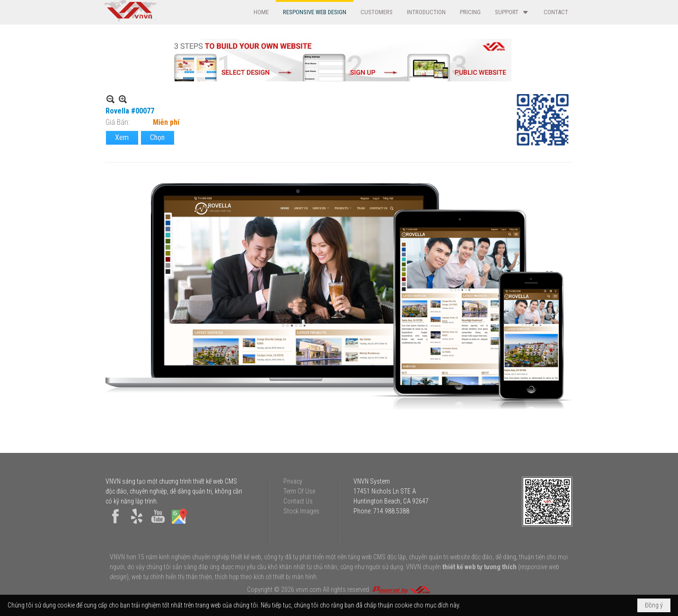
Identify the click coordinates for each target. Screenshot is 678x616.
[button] (512, 12)
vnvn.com (308, 590)
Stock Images (301, 511)
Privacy (293, 481)
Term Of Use (299, 491)
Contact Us (298, 501)
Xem (122, 137)
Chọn (157, 137)
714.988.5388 (391, 511)
